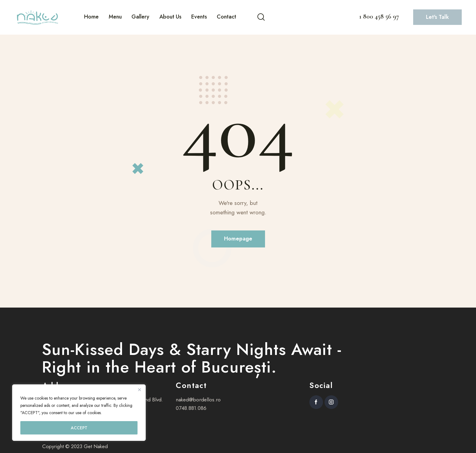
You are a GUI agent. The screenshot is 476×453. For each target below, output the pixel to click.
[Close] (139, 390)
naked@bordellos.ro (198, 400)
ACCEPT (79, 428)
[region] (79, 413)
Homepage (238, 239)
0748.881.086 (191, 408)
